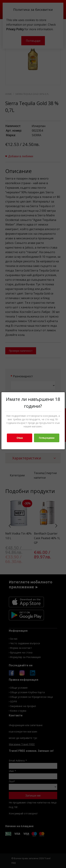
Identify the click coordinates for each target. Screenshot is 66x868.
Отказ (20, 438)
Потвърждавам (47, 438)
